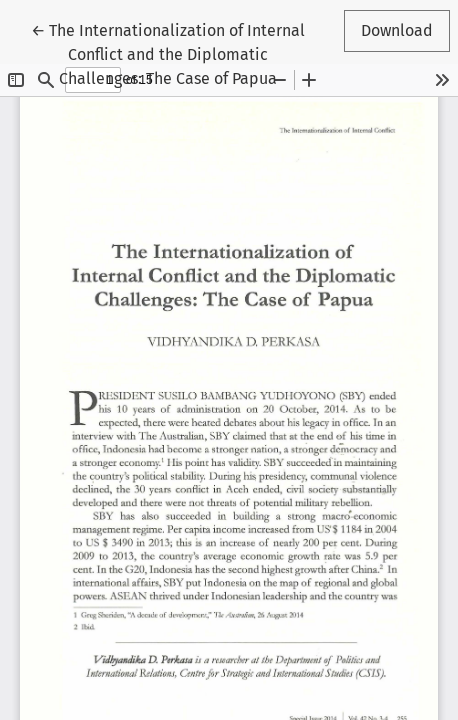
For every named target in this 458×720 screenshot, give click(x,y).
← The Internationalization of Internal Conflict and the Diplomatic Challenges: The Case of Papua (168, 53)
